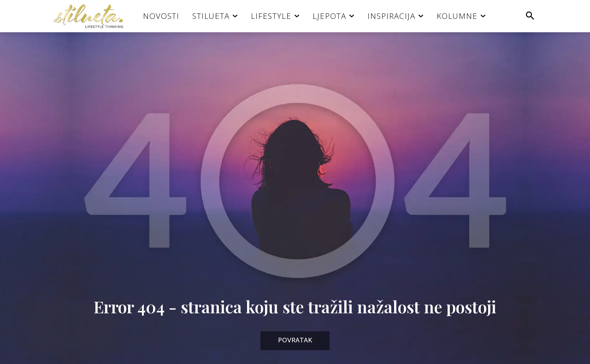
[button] (530, 16)
